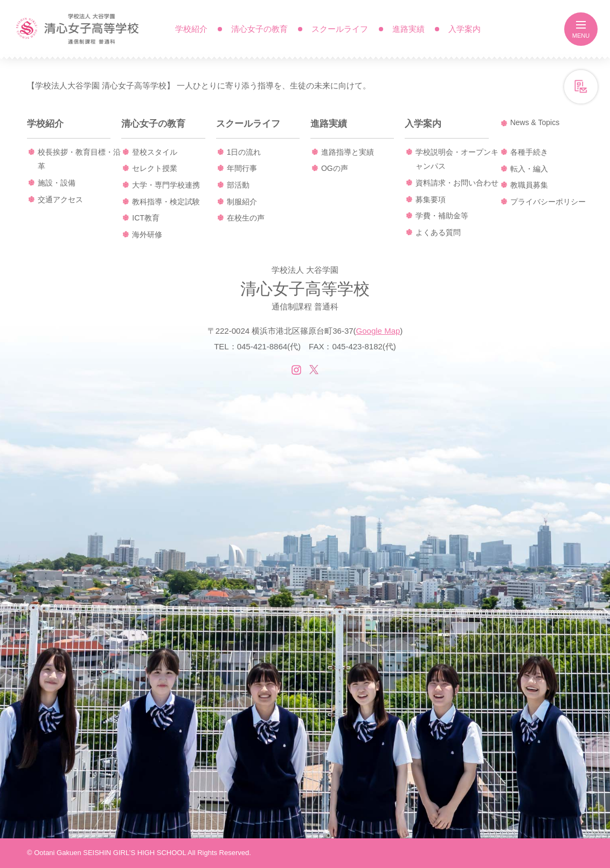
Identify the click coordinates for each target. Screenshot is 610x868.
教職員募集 (529, 185)
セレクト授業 (155, 168)
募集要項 (431, 199)
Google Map (378, 331)
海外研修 (147, 235)
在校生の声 (246, 218)
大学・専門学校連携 (166, 185)
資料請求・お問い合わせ (457, 183)
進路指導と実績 (348, 152)
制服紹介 (242, 202)
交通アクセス (60, 199)
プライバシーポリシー (548, 202)
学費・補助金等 (442, 216)
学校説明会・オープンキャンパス (457, 159)
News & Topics (535, 122)
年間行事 (242, 168)
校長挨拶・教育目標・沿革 (79, 159)
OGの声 (335, 168)
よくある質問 (438, 232)
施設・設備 (57, 183)
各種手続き (529, 152)
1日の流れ (244, 152)
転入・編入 (529, 169)
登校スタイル (155, 152)
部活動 (238, 185)
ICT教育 (146, 218)
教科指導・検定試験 (166, 202)
